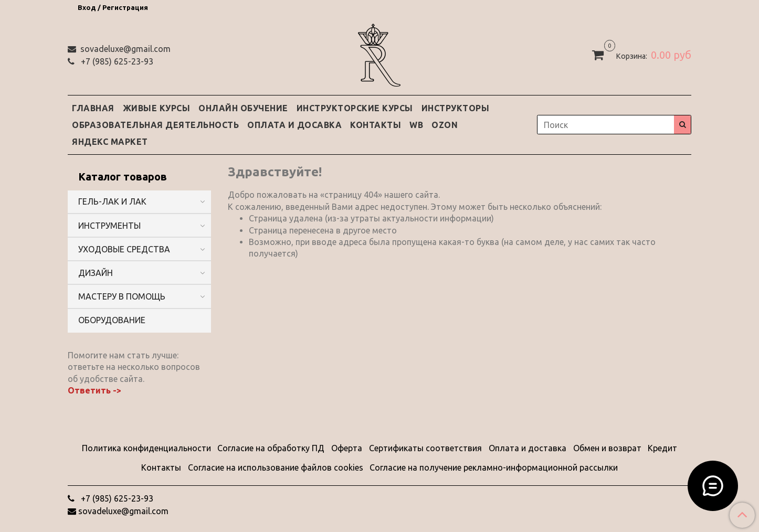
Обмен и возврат (607, 448)
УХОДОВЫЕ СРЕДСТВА (124, 249)
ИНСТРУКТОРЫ (456, 108)
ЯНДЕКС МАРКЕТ (110, 142)
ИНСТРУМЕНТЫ (109, 226)
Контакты (161, 467)
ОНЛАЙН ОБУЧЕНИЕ (243, 108)
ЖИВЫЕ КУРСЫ (157, 108)
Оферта (347, 448)
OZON (445, 125)
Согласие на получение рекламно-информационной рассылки (494, 467)
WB (416, 125)
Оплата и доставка (528, 448)
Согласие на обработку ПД (271, 448)
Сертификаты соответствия (425, 448)
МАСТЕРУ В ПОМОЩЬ (122, 296)
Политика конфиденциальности (146, 448)
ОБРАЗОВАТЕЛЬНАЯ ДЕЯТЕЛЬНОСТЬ (155, 125)
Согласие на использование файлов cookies (276, 467)
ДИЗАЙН (96, 273)
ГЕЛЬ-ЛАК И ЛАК (112, 201)
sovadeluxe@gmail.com (124, 49)
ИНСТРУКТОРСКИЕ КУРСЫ (355, 108)
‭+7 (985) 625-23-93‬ (116, 61)
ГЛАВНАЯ (93, 108)
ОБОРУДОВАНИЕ (112, 320)
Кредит (662, 448)
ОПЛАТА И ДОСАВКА (294, 125)
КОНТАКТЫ (376, 125)
